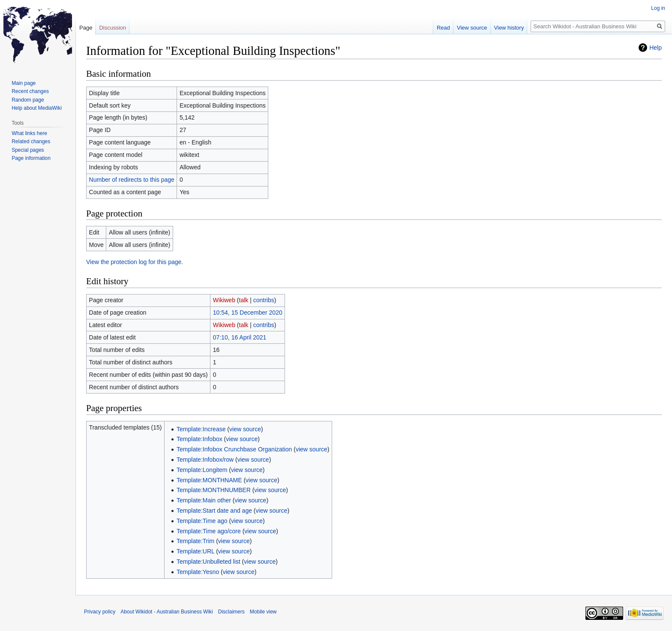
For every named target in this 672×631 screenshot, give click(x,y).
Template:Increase (201, 429)
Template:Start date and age (214, 511)
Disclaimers (231, 612)
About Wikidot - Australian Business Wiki (166, 612)
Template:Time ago (202, 521)
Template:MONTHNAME (209, 480)
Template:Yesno (198, 572)
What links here (29, 133)
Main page (24, 83)
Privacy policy (100, 612)
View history (509, 28)
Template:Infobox (199, 439)
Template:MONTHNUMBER (214, 490)
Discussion (112, 28)
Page (86, 28)
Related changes (31, 141)
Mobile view (263, 612)
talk (244, 300)
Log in (658, 8)
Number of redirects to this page (132, 180)
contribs (264, 300)
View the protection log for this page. (135, 262)
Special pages (28, 150)
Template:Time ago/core (209, 531)
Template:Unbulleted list (208, 562)
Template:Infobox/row (205, 460)
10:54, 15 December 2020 (248, 312)
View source (472, 28)
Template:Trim (195, 541)
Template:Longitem (202, 470)
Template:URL (195, 551)
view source (245, 429)
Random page (28, 100)
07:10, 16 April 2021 (240, 337)
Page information (31, 158)
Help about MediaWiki (37, 108)
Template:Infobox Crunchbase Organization (234, 449)
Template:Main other (204, 500)
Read (443, 28)
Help (655, 48)
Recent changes (30, 91)
